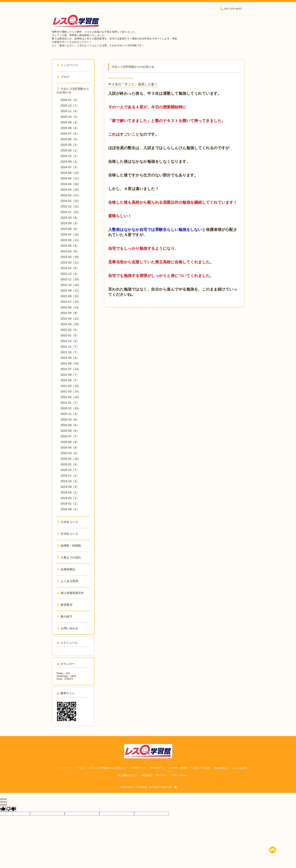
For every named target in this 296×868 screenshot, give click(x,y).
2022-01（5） (70, 335)
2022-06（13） (71, 307)
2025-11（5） (70, 111)
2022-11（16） (71, 279)
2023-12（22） (71, 206)
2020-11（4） (70, 414)
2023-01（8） (70, 268)
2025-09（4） (70, 122)
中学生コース (68, 534)
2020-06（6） (70, 442)
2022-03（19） (71, 324)
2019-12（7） (70, 470)
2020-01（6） (70, 464)
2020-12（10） (71, 408)
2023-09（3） (70, 223)
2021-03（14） (71, 391)
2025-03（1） (70, 150)
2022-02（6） (70, 330)
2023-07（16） (71, 234)
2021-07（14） (71, 369)
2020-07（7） (70, 436)
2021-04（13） (71, 386)
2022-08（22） (71, 296)
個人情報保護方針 (71, 593)
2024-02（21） (71, 195)
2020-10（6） (70, 419)
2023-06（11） (71, 240)
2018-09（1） (70, 509)
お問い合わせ (68, 628)
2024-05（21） (71, 178)
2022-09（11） (71, 291)
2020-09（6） (70, 425)
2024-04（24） (71, 184)
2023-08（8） (70, 229)
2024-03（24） (71, 190)
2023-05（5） (70, 246)
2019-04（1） (70, 492)
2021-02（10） (71, 397)
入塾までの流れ (69, 557)
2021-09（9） (70, 358)
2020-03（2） (70, 453)
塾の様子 (65, 617)
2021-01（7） (70, 403)
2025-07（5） (70, 134)
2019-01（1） (70, 504)
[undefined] (11, 809)
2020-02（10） (71, 459)
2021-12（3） (70, 341)
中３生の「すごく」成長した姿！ (133, 84)
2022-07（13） (71, 302)
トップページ (68, 65)
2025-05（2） (70, 145)
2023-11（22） (71, 212)
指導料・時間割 (69, 546)
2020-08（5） (70, 431)
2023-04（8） (70, 251)
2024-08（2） (70, 162)
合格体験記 (66, 569)
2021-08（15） (71, 363)
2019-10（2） (70, 481)
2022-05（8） (70, 313)
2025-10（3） (70, 117)
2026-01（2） (70, 100)
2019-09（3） (70, 487)
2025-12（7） (70, 106)
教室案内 (65, 605)
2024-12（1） (70, 156)
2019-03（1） (70, 498)
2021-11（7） (70, 347)
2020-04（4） (70, 448)
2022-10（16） (71, 285)
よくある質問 (68, 581)
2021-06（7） (70, 375)
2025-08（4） (70, 128)
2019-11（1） (70, 476)
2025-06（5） (70, 139)
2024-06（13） (71, 173)
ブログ (63, 77)
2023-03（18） (71, 257)
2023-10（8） (70, 218)
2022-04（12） (71, 319)
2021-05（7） (70, 380)
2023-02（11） (71, 263)
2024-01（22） (71, 201)
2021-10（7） (70, 352)
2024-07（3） (70, 167)
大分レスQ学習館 (138, 787)
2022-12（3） (70, 274)
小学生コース (68, 522)
